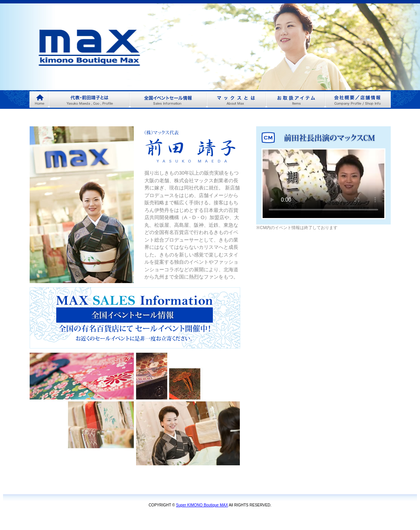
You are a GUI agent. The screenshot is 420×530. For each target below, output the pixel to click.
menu (89, 99)
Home (39, 99)
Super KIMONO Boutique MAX (202, 505)
